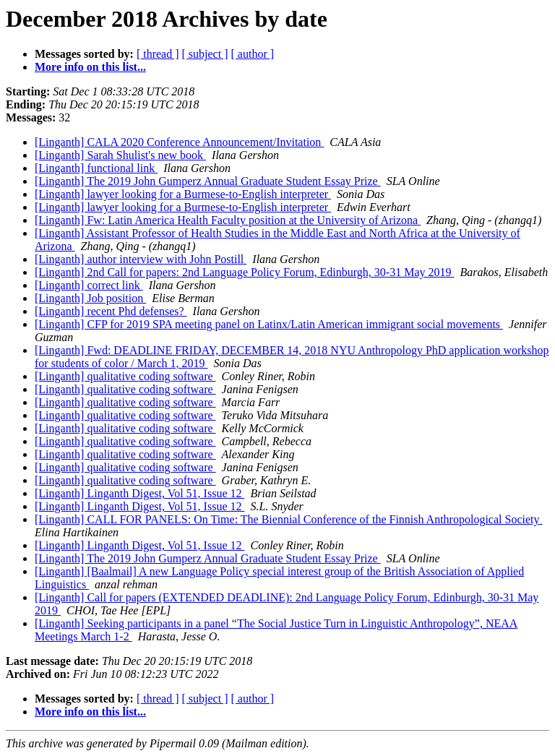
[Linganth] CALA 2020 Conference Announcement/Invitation (179, 142)
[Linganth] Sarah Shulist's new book (120, 155)
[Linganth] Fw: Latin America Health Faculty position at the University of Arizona (228, 220)
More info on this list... (90, 67)
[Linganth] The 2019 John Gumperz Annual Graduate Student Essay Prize (208, 181)
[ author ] (253, 54)
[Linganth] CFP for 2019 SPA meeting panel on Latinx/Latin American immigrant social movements (269, 324)
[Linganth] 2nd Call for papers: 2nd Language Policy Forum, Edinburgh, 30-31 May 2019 (245, 272)
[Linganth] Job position (90, 298)
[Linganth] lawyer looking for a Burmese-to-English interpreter (183, 194)
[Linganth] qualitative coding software (125, 376)
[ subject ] (205, 54)
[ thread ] (158, 54)
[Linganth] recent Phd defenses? (111, 311)
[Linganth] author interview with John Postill (141, 259)
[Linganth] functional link (96, 168)
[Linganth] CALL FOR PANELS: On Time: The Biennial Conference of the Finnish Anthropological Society (288, 519)
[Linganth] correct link (89, 285)
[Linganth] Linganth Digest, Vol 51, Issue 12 (140, 493)
